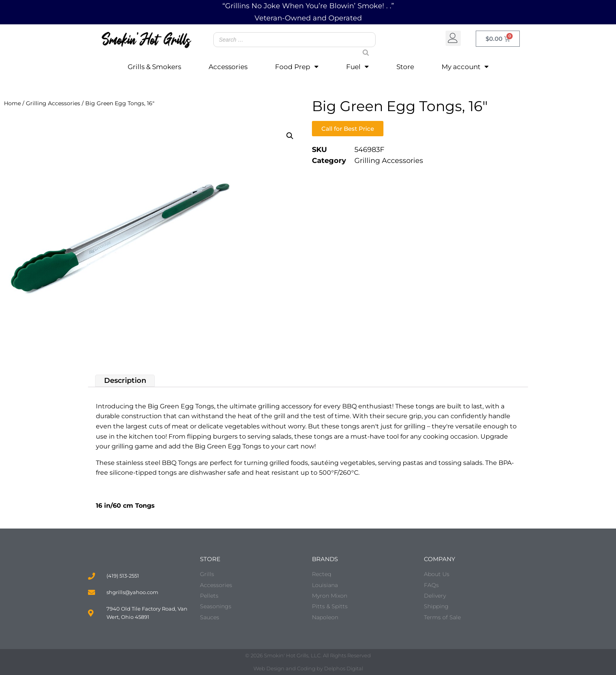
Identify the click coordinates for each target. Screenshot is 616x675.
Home (12, 103)
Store (405, 67)
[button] (453, 38)
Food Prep (297, 67)
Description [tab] (125, 380)
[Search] (363, 45)
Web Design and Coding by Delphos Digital (308, 668)
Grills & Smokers (154, 67)
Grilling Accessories (53, 103)
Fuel (357, 67)
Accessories (228, 67)
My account (465, 67)
